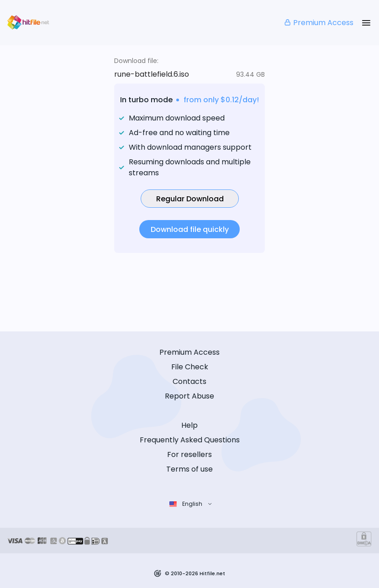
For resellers (189, 454)
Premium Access (318, 23)
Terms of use (189, 469)
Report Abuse (189, 396)
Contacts (189, 381)
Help (189, 425)
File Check (190, 367)
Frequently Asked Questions (190, 440)
